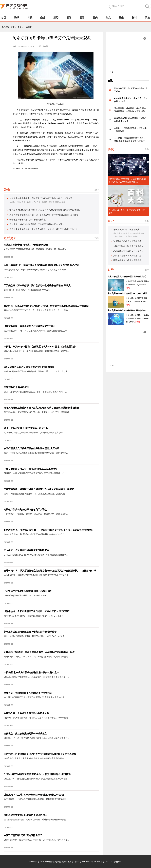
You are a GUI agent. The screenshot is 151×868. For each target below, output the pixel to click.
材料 (134, 18)
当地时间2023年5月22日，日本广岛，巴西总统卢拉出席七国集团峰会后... (37, 657)
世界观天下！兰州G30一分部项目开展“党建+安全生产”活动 (34, 795)
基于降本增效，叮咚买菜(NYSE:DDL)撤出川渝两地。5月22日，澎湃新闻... (37, 412)
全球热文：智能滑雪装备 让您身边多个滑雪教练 (28, 693)
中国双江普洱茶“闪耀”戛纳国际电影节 (23, 835)
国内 (95, 18)
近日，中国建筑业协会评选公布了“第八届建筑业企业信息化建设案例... (35, 494)
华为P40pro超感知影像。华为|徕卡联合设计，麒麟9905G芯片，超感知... (36, 351)
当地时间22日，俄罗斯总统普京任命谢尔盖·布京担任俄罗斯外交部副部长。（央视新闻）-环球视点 (53, 571)
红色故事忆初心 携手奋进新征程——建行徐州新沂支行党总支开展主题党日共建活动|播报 (49, 530)
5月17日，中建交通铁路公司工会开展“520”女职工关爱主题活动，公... (35, 473)
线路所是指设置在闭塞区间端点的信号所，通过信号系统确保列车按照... (36, 820)
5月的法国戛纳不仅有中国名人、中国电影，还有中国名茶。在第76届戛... (36, 840)
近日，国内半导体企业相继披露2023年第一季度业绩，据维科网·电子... (35, 392)
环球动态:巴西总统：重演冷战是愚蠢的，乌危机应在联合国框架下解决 (39, 652)
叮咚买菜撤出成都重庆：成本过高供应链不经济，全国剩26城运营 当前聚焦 (42, 408)
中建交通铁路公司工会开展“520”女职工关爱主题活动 (31, 469)
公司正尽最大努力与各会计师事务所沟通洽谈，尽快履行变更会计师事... (36, 555)
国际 (82, 18)
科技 (30, 18)
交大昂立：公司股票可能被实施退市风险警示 (26, 550)
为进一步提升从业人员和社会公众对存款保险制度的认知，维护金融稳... (36, 453)
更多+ (97, 190)
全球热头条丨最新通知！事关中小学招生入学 (26, 713)
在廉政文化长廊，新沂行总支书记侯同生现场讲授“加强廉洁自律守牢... (35, 534)
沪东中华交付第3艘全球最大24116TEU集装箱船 (28, 591)
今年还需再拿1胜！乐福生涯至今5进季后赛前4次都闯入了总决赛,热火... (36, 270)
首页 (4, 18)
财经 (56, 18)
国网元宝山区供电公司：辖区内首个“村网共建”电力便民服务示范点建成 (40, 754)
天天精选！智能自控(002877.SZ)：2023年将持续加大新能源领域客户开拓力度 (130, 140)
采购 (147, 18)
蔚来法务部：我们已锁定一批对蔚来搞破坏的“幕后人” (28, 290)
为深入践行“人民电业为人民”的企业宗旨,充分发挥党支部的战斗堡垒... (35, 758)
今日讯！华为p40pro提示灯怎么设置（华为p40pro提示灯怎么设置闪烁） (41, 347)
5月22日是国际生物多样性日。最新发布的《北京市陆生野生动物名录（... (36, 677)
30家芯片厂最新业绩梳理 (16, 387)
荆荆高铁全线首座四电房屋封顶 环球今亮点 (26, 815)
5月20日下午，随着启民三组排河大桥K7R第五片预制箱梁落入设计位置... (36, 779)
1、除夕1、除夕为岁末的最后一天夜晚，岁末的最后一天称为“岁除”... (35, 433)
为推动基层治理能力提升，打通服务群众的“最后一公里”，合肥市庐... (34, 616)
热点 (108, 18)
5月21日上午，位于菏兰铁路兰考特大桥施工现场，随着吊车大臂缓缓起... (36, 738)
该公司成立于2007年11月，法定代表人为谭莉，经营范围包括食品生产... (36, 331)
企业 (43, 18)
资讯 (17, 18)
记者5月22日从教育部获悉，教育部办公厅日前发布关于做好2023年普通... (37, 718)
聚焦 (7, 190)
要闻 (69, 18)
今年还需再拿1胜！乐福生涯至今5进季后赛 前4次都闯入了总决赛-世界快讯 (41, 265)
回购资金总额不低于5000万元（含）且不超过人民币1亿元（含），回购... (37, 310)
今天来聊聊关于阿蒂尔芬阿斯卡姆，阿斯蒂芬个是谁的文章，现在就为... (36, 249)
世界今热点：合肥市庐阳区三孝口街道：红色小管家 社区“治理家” (37, 611)
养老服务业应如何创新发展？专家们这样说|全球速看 (30, 632)
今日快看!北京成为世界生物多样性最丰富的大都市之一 (31, 672)
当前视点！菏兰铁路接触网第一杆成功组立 (25, 734)
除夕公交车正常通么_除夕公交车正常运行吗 (26, 428)
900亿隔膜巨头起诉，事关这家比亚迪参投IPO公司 (29, 367)
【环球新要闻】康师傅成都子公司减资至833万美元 (29, 326)
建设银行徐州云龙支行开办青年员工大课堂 (25, 510)
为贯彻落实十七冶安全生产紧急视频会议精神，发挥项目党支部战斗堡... (36, 799)
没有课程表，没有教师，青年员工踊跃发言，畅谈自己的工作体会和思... (36, 514)
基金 (121, 18)
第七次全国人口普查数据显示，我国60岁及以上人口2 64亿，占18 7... (35, 636)
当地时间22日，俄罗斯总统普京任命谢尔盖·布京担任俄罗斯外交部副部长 (36, 575)
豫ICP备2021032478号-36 (86, 862)
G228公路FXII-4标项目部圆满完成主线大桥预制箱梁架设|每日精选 (37, 774)
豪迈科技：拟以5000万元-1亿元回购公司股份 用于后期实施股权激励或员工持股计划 (46, 306)
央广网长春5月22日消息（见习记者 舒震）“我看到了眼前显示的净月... (35, 697)
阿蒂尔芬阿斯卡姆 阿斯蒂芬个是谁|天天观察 (26, 245)
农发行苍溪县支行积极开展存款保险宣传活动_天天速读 (32, 448)
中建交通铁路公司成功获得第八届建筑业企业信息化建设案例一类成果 (39, 489)
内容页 (29, 27)
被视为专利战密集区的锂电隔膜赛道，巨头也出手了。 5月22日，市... (36, 371)
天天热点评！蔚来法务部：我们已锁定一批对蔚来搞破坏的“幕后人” (38, 286)
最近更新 (10, 238)
